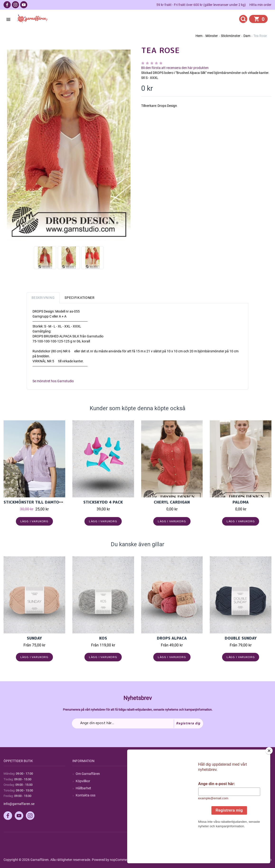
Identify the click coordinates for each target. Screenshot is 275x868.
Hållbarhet (83, 788)
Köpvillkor (83, 781)
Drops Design (167, 106)
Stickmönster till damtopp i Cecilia (43, 502)
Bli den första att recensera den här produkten (175, 68)
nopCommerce (121, 860)
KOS (103, 638)
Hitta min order (260, 5)
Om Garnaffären (88, 774)
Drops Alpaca (172, 638)
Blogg (149, 781)
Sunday (34, 638)
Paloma (241, 502)
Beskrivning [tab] (43, 298)
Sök (147, 774)
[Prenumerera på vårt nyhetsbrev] (137, 723)
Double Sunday (241, 638)
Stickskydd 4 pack (103, 502)
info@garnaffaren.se (19, 804)
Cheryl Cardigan (172, 502)
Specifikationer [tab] (80, 298)
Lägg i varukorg (35, 521)
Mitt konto (221, 774)
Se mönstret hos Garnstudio (53, 381)
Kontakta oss (86, 795)
